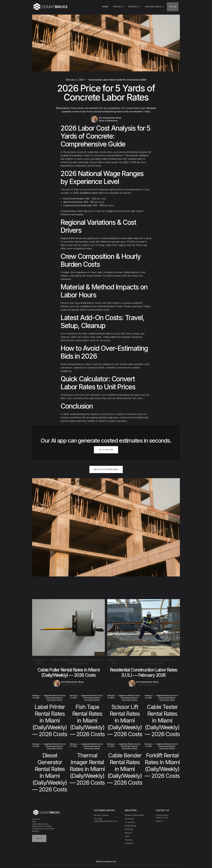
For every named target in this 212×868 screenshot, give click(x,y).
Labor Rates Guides (41, 824)
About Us (36, 819)
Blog (34, 822)
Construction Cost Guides (43, 829)
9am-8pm (98, 819)
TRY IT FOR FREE (106, 450)
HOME (105, 7)
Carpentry (129, 843)
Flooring (128, 840)
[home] (51, 7)
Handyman (130, 819)
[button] (118, 7)
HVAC (127, 836)
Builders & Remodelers (135, 815)
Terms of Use (162, 818)
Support (36, 831)
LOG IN (173, 7)
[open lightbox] (106, 471)
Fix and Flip (130, 822)
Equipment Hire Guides (42, 826)
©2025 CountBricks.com (106, 862)
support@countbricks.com (106, 821)
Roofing (128, 833)
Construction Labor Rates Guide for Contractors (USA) (117, 80)
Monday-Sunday (101, 815)
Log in (39, 838)
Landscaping (131, 826)
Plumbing (129, 829)
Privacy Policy (162, 815)
